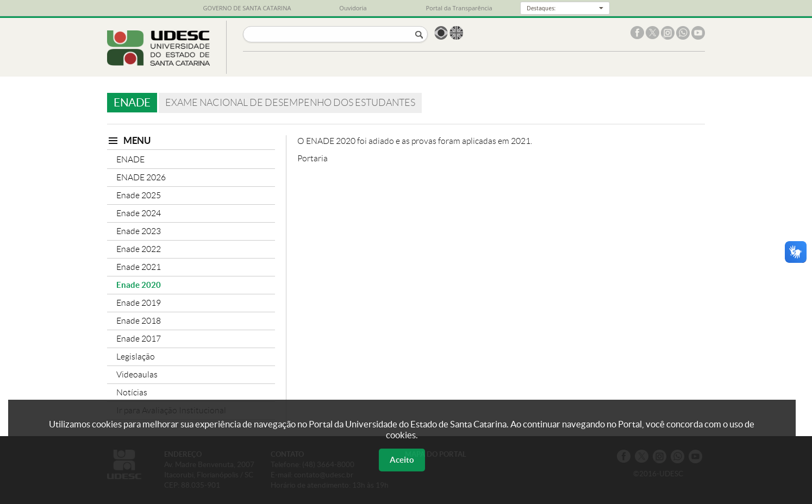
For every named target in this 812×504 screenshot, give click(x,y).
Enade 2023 (139, 231)
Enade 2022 (139, 249)
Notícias (132, 392)
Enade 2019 (139, 303)
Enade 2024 (139, 213)
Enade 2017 (139, 339)
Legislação (136, 357)
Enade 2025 (139, 195)
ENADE (130, 159)
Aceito (402, 460)
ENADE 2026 (141, 177)
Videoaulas (137, 374)
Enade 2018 (139, 321)
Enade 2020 (139, 285)
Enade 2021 (139, 267)
